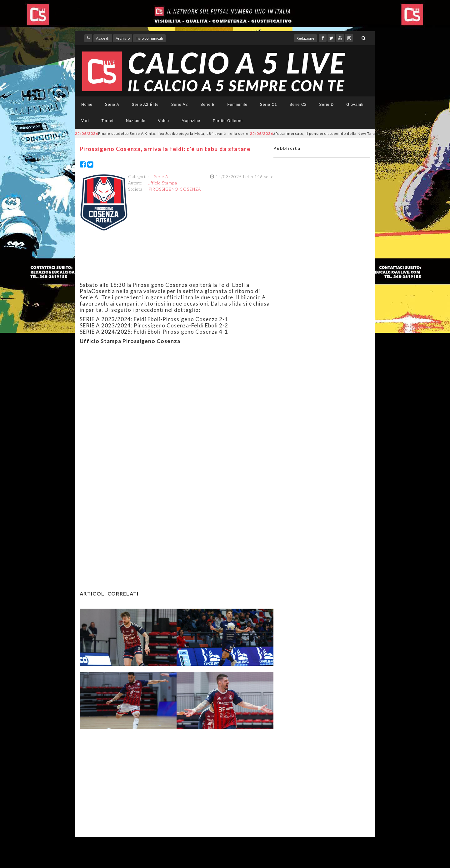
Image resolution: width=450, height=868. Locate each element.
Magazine (191, 121)
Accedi (103, 38)
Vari (85, 121)
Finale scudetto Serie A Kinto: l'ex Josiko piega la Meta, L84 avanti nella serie (162, 133)
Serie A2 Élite (145, 105)
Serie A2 (180, 105)
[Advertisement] (177, 410)
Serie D (326, 105)
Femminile (237, 105)
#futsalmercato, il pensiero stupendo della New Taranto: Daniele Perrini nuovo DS (342, 133)
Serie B (207, 105)
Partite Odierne (228, 121)
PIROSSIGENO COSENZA (175, 189)
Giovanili (355, 105)
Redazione (305, 38)
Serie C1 (269, 105)
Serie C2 (298, 105)
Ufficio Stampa (162, 183)
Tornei (107, 121)
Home (87, 105)
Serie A (112, 105)
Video (164, 121)
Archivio (123, 38)
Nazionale (136, 121)
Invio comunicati (149, 38)
